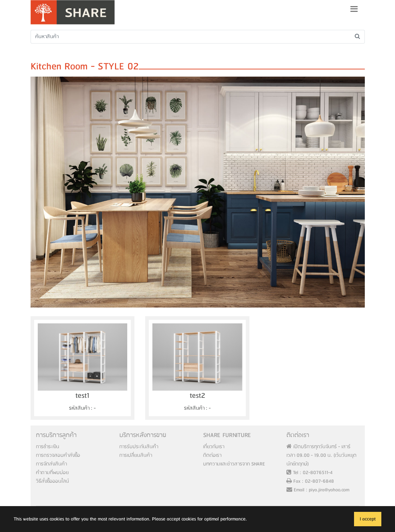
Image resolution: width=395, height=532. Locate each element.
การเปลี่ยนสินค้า (136, 455)
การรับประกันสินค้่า (139, 447)
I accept (368, 519)
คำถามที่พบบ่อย (52, 473)
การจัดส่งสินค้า (51, 464)
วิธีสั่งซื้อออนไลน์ (52, 481)
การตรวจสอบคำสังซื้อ (58, 455)
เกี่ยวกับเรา (214, 447)
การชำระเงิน (48, 447)
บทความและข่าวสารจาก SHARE (234, 464)
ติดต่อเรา (212, 455)
